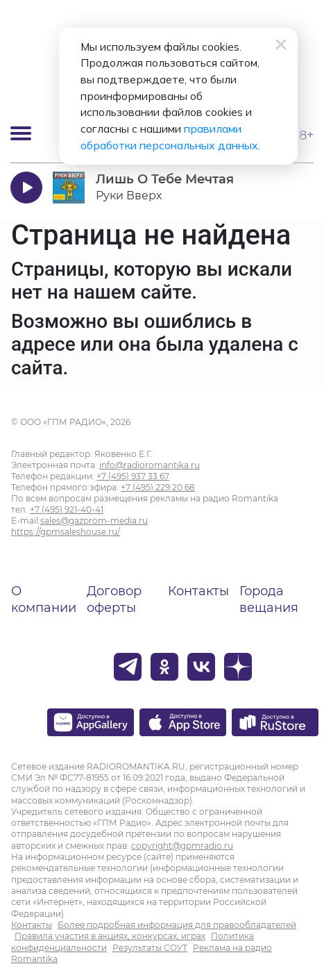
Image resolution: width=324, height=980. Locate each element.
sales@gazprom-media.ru (94, 521)
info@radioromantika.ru (150, 465)
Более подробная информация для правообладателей (177, 925)
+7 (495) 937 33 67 (133, 476)
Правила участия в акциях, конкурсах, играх (110, 936)
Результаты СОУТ (150, 948)
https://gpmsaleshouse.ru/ (66, 532)
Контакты (198, 591)
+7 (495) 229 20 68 (158, 487)
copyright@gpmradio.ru (182, 846)
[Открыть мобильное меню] (21, 133)
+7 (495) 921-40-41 (67, 509)
